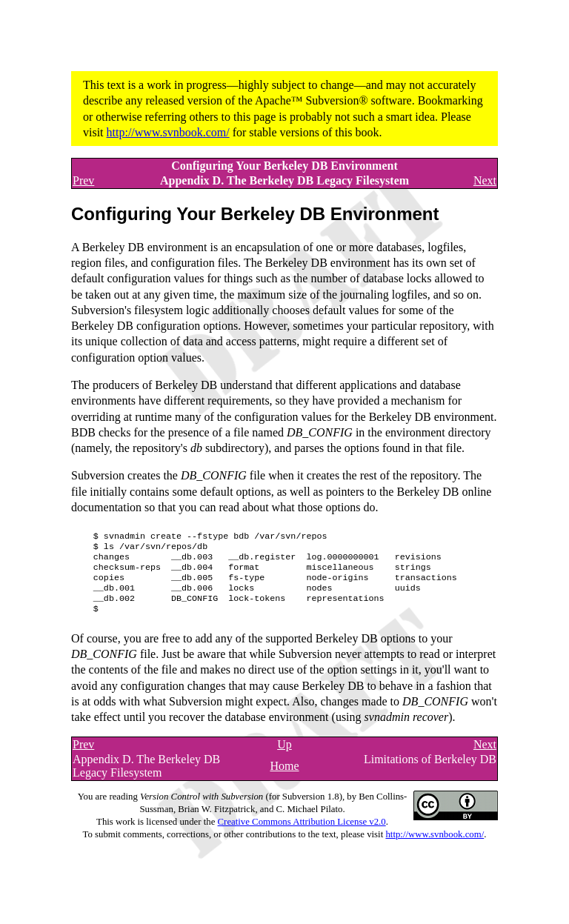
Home (284, 778)
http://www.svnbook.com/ (168, 132)
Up (284, 756)
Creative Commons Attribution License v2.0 (302, 834)
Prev (83, 180)
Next (485, 180)
